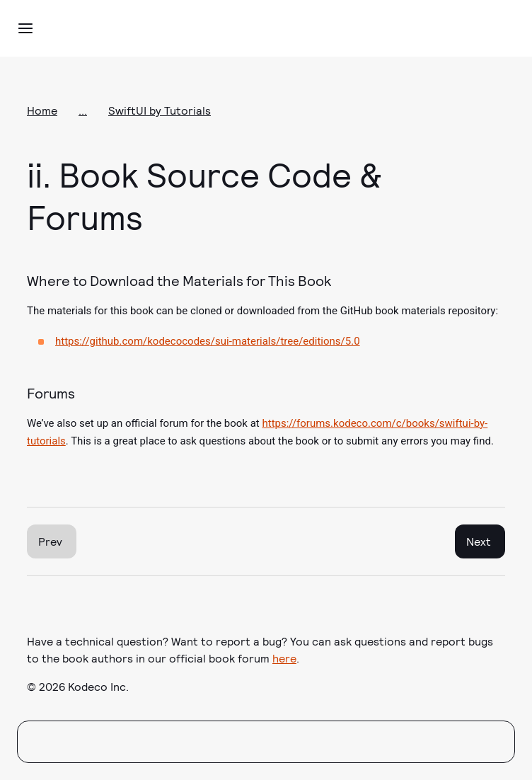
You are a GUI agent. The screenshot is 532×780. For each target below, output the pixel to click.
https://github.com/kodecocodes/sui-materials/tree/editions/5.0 (208, 341)
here (284, 658)
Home (42, 110)
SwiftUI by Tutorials (160, 110)
